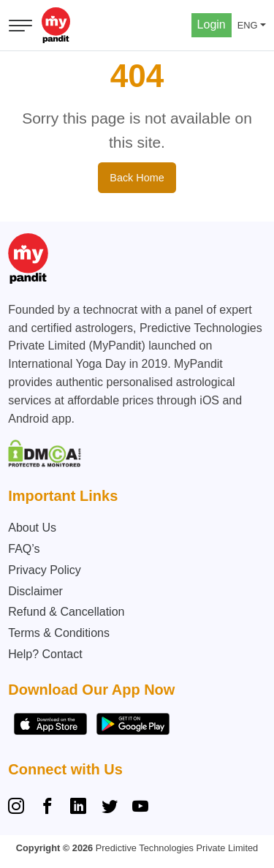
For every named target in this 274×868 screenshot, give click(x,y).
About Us (32, 528)
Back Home (137, 178)
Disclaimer (35, 591)
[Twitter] (110, 808)
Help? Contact (45, 654)
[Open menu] (20, 26)
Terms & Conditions (59, 633)
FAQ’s (24, 549)
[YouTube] (140, 808)
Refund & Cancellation (66, 612)
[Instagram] (19, 808)
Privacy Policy (45, 570)
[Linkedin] (78, 808)
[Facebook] (47, 808)
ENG (248, 25)
